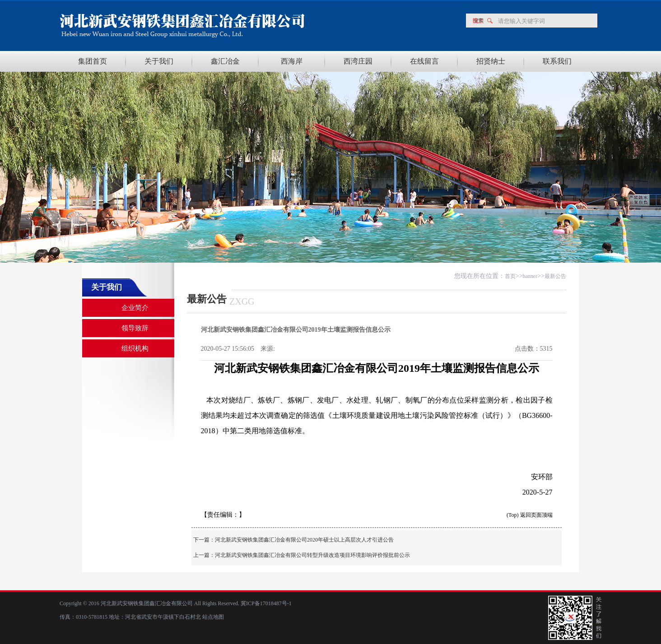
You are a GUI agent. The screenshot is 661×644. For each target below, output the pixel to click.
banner (530, 276)
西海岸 (292, 61)
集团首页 (93, 61)
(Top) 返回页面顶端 (529, 515)
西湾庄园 (358, 61)
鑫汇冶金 (225, 61)
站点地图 (213, 617)
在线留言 (424, 61)
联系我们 (557, 61)
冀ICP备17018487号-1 (265, 603)
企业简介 (135, 308)
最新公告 (555, 276)
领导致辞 (135, 328)
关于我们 (159, 61)
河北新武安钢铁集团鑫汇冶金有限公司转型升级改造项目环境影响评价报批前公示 (312, 555)
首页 (510, 276)
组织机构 (135, 348)
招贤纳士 (491, 61)
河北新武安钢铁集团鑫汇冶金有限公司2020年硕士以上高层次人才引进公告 (304, 540)
